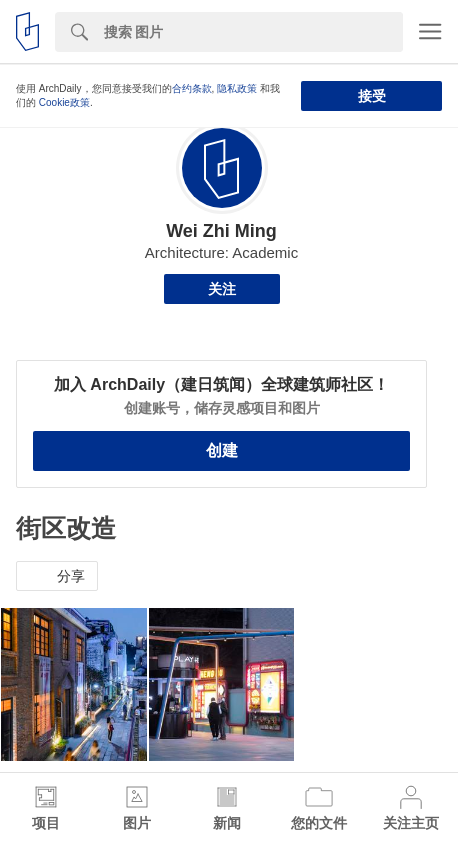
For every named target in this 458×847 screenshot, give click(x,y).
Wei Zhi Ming (221, 231)
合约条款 (192, 88)
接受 (372, 96)
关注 (222, 289)
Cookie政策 (64, 102)
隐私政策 (237, 88)
